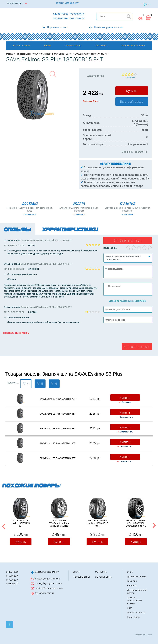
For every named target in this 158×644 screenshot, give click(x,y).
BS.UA (149, 634)
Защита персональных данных (135, 600)
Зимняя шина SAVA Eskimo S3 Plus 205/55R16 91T (46, 240)
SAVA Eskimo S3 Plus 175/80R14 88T (57, 429)
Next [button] (154, 526)
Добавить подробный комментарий (128, 301)
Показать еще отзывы (16, 333)
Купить (132, 91)
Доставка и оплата (137, 576)
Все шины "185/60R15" (135, 152)
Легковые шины (23, 54)
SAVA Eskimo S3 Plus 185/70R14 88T (57, 458)
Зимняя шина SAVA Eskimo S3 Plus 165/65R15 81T (46, 307)
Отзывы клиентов (136, 612)
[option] (21, 522)
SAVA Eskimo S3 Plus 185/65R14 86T (57, 443)
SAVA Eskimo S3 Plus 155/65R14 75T (57, 399)
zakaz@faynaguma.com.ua (49, 583)
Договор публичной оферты (137, 591)
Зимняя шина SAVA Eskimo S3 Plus (56, 54)
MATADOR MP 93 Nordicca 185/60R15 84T (97, 523)
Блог (130, 608)
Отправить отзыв (137, 347)
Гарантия (132, 581)
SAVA (36, 54)
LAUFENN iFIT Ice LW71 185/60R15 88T (21, 523)
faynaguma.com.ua (45, 593)
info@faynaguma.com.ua (48, 579)
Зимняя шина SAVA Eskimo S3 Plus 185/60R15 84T (46, 264)
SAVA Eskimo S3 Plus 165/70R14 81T (57, 414)
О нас (130, 572)
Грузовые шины (81, 577)
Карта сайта (133, 617)
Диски (76, 572)
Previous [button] (3, 526)
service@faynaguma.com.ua (49, 588)
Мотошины (101, 572)
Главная (10, 54)
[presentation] (127, 334)
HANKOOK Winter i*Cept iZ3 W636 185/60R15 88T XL (136, 523)
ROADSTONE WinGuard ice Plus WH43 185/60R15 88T (59, 523)
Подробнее (30, 214)
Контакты (132, 586)
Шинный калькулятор (133, 46)
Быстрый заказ (132, 102)
